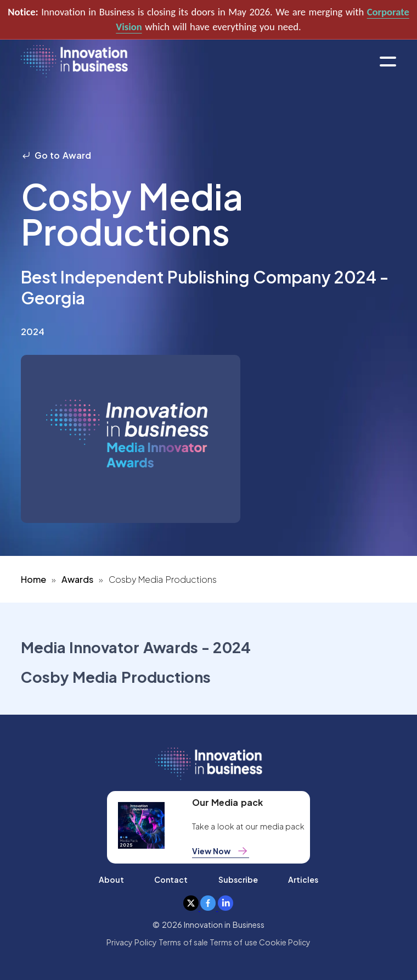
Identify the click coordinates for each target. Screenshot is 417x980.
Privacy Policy (132, 942)
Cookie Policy (285, 942)
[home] (74, 62)
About (111, 879)
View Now (221, 851)
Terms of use (233, 942)
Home (33, 579)
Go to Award (56, 155)
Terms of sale (183, 942)
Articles (303, 879)
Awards (77, 579)
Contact (171, 879)
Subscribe (238, 879)
